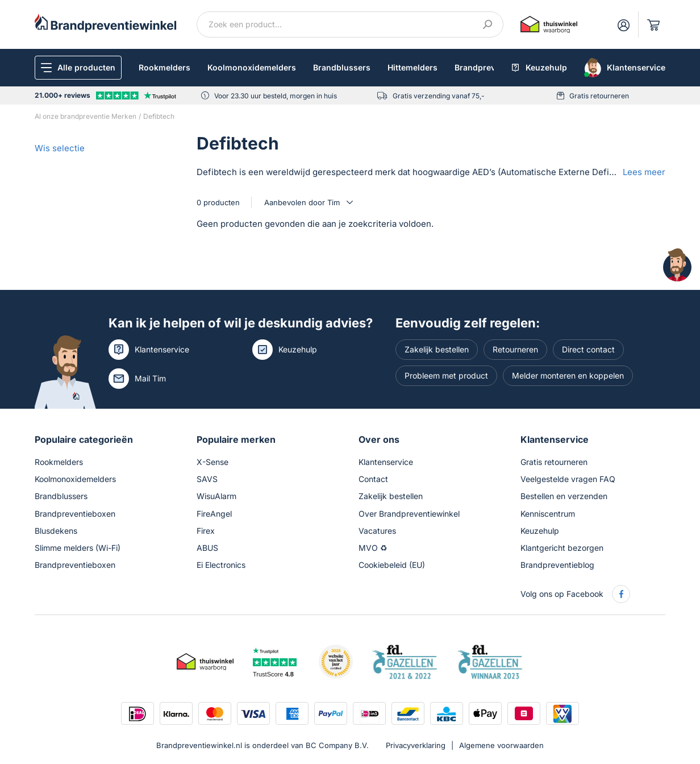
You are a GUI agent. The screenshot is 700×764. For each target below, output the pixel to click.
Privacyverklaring (416, 745)
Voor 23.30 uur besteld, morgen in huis (276, 96)
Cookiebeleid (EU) (392, 565)
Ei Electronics (221, 565)
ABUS (207, 548)
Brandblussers (342, 67)
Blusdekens (56, 531)
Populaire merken (236, 439)
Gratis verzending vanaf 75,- (439, 96)
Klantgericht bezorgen (562, 548)
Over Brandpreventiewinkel (409, 514)
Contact (373, 479)
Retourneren (515, 349)
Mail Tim (150, 378)
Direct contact (588, 349)
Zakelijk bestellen (437, 349)
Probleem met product (446, 375)
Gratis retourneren (599, 96)
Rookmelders (164, 67)
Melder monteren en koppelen (568, 375)
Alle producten (86, 67)
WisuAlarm (216, 496)
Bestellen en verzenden (564, 496)
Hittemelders (413, 67)
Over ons (379, 439)
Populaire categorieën (84, 439)
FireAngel (214, 514)
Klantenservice (162, 349)
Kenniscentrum (548, 514)
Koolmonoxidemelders (252, 67)
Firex (206, 531)
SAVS (207, 479)
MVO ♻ (373, 548)
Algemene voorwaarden (501, 745)
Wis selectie (60, 148)
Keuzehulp (298, 349)
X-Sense (213, 462)
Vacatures (377, 531)
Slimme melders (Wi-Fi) (78, 548)
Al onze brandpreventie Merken (86, 116)
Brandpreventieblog (557, 565)
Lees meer (644, 172)
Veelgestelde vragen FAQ (568, 479)
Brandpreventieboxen (75, 514)
